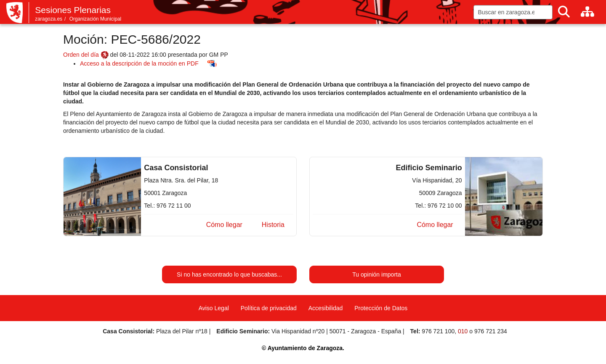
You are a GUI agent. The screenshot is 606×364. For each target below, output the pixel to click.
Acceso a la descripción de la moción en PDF (139, 63)
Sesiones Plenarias (73, 10)
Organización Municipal (96, 19)
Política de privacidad (269, 308)
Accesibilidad (326, 308)
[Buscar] (564, 12)
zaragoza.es (49, 19)
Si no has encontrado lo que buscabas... (229, 274)
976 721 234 (491, 331)
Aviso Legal (214, 308)
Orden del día (86, 55)
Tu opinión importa (376, 274)
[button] (224, 225)
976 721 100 (438, 331)
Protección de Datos (381, 308)
